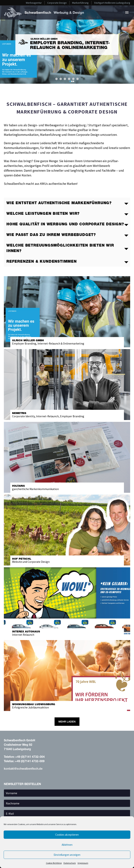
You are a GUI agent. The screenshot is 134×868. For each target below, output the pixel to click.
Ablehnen (67, 845)
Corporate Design (57, 3)
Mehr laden (67, 722)
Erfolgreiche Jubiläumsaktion (67, 706)
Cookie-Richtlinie (54, 863)
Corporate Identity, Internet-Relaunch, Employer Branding (67, 415)
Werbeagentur (34, 3)
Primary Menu (127, 12)
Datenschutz (70, 863)
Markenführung (80, 3)
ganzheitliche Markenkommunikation (67, 488)
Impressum (83, 863)
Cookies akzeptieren (67, 835)
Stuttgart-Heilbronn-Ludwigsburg (112, 3)
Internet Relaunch (67, 633)
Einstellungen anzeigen (67, 855)
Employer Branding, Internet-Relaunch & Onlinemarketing (67, 342)
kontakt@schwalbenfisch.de (23, 768)
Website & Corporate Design (67, 560)
